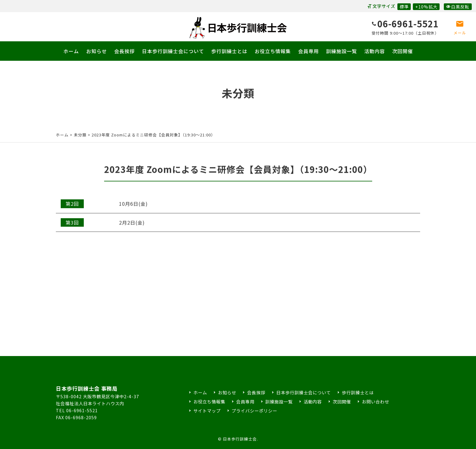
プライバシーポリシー (254, 411)
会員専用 (308, 51)
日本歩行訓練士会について (173, 51)
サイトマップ (207, 411)
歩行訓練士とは (229, 51)
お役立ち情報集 (273, 51)
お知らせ (97, 51)
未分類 (80, 135)
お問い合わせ (376, 401)
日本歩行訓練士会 (238, 28)
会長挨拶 (124, 51)
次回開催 (403, 51)
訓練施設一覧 (342, 51)
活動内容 (375, 51)
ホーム (71, 51)
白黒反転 (458, 7)
